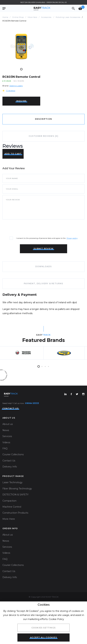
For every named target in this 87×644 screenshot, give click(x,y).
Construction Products (15, 513)
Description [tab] (43, 119)
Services (7, 436)
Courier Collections (13, 454)
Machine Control (12, 507)
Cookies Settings (43, 628)
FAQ (5, 448)
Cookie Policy (56, 619)
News (6, 430)
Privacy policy (72, 238)
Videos (6, 442)
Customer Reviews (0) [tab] (44, 136)
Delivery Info (10, 467)
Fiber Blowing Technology (17, 489)
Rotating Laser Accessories (68, 17)
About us (8, 424)
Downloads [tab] (44, 266)
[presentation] (27, 227)
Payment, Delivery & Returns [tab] (43, 284)
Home (5, 17)
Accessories (46, 17)
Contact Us (9, 461)
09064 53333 (32, 403)
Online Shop (18, 17)
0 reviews (11, 91)
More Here (32, 17)
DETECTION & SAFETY (15, 495)
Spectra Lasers (16, 86)
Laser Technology (12, 482)
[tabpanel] (21, 46)
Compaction (9, 501)
